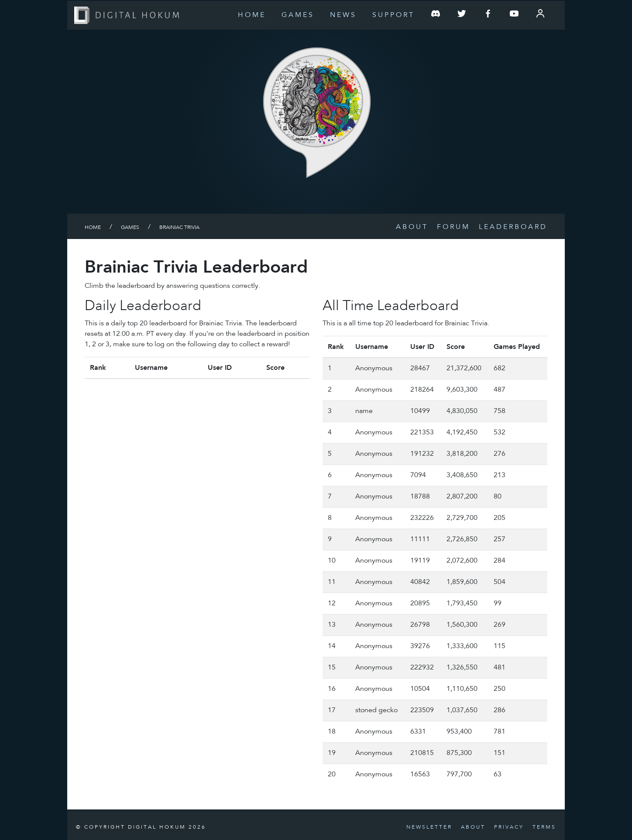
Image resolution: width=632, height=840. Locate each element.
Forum (453, 227)
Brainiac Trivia (179, 228)
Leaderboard (513, 227)
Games (298, 15)
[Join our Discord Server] (436, 15)
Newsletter (429, 827)
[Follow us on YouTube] (514, 15)
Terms (544, 827)
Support (393, 15)
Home (252, 15)
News (343, 15)
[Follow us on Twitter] (462, 15)
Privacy (509, 827)
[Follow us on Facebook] (488, 15)
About (412, 227)
